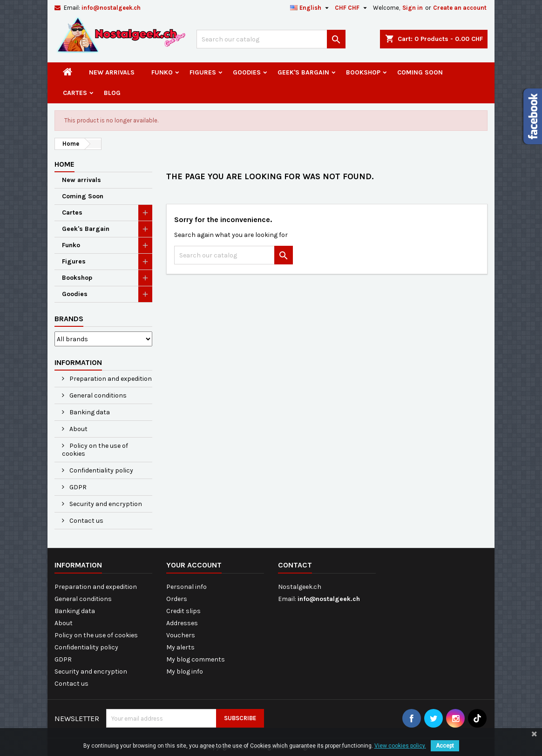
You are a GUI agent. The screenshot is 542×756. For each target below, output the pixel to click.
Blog (112, 93)
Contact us (86, 521)
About (78, 429)
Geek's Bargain (303, 72)
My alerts (180, 647)
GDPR (77, 487)
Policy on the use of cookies (95, 450)
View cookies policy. (400, 746)
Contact (295, 565)
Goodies (247, 72)
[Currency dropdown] (352, 8)
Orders (177, 599)
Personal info (186, 587)
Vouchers (181, 635)
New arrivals (112, 72)
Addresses (182, 623)
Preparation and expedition (110, 379)
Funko (162, 72)
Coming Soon (420, 72)
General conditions (97, 395)
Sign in (413, 8)
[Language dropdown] (311, 8)
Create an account (460, 8)
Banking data (89, 412)
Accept (445, 746)
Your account (194, 565)
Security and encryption (105, 504)
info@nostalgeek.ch (111, 8)
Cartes (75, 93)
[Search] (271, 39)
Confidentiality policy (101, 470)
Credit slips (183, 611)
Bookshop (363, 72)
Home (64, 164)
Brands (69, 319)
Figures (203, 72)
